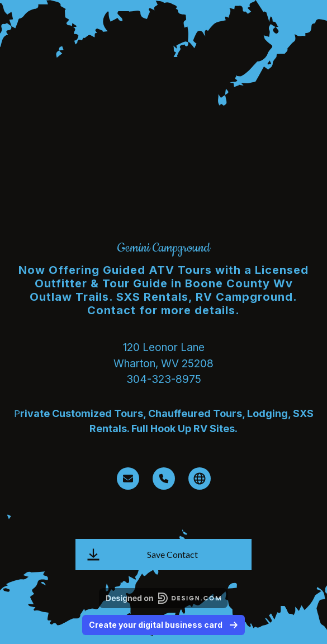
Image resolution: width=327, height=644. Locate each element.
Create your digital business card (163, 625)
